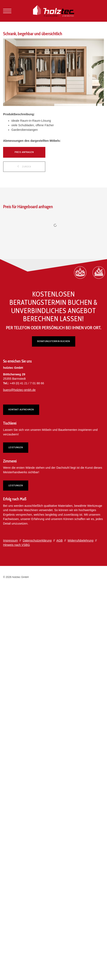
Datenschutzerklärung (37, 540)
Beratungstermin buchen (54, 341)
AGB (59, 540)
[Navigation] (7, 11)
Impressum (10, 540)
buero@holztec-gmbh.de (19, 390)
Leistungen (16, 447)
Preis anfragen (24, 152)
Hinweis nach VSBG (16, 545)
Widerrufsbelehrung (81, 540)
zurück (26, 167)
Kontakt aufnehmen (21, 410)
